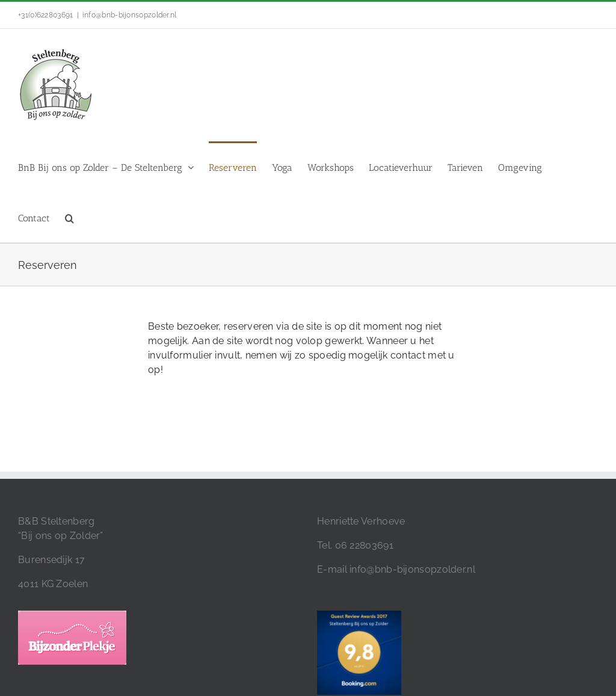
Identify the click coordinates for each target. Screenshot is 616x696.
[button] (69, 217)
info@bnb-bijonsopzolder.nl (130, 15)
